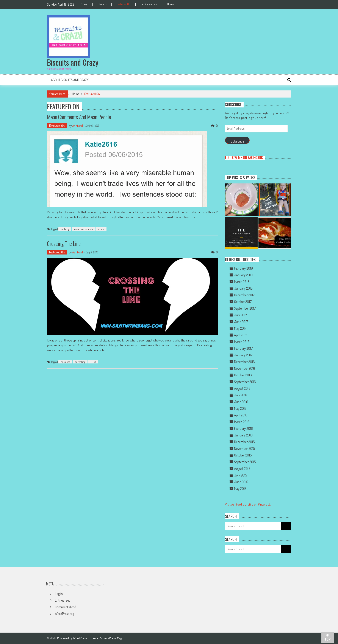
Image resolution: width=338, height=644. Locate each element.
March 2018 (242, 282)
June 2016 (241, 402)
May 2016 (240, 408)
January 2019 (243, 275)
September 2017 (245, 308)
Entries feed (63, 600)
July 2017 (240, 315)
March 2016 (242, 422)
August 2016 (242, 388)
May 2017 (240, 328)
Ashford (77, 126)
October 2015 (243, 455)
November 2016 (245, 368)
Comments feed (66, 607)
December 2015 (244, 442)
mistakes (65, 362)
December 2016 (244, 362)
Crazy (84, 4)
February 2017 (243, 348)
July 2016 (241, 395)
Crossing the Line (64, 243)
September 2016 (245, 382)
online (101, 229)
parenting (80, 362)
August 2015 (242, 469)
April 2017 (241, 335)
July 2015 (240, 475)
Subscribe (237, 141)
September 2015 (245, 462)
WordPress (81, 638)
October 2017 (243, 302)
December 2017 (244, 295)
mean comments (83, 229)
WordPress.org (64, 614)
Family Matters (149, 4)
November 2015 (244, 448)
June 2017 (241, 322)
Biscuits (102, 4)
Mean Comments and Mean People (79, 117)
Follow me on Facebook (244, 157)
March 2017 (242, 342)
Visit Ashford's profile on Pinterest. (248, 504)
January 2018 (243, 288)
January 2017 (243, 355)
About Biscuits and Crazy (70, 80)
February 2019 (243, 268)
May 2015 (240, 489)
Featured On (124, 4)
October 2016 (243, 375)
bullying (65, 229)
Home (171, 4)
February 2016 (243, 428)
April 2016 (241, 415)
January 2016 (243, 435)
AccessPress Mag (111, 638)
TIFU (93, 362)
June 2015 (241, 482)
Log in (59, 594)
